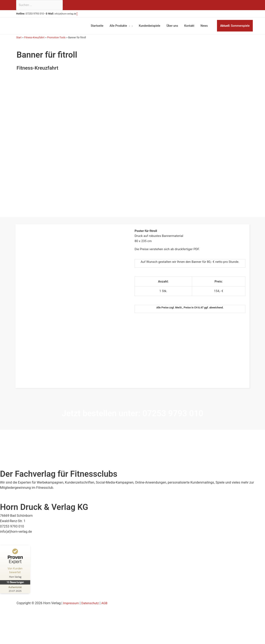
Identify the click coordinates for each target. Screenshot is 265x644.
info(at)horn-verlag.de (70, 14)
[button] (83, 14)
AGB (106, 602)
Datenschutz (91, 602)
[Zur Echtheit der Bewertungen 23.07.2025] (16, 588)
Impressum (72, 602)
